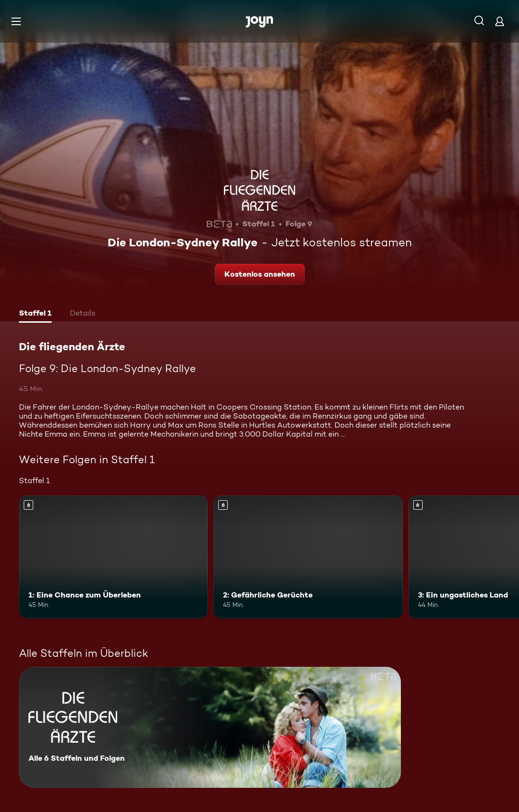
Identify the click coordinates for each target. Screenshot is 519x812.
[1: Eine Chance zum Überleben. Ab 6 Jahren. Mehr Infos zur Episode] (113, 557)
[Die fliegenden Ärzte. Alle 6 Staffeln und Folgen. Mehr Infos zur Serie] (210, 727)
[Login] (500, 21)
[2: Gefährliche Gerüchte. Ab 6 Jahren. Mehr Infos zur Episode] (308, 557)
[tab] (35, 314)
